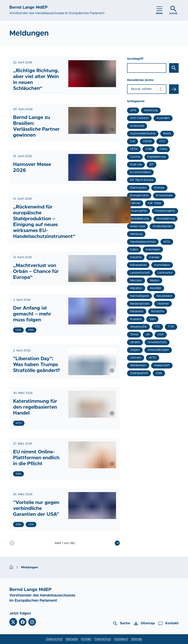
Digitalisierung (157, 157)
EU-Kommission (140, 172)
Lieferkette (165, 273)
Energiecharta (139, 195)
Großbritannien (162, 226)
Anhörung (151, 110)
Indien (134, 250)
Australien (163, 118)
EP (152, 164)
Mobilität (156, 288)
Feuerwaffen (139, 211)
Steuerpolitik (138, 327)
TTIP (171, 327)
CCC (162, 141)
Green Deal (137, 226)
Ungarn (135, 350)
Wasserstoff (162, 365)
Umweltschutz (157, 342)
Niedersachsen (140, 304)
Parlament (137, 311)
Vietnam (136, 358)
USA (161, 334)
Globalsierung (166, 219)
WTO (153, 358)
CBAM (147, 141)
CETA (134, 149)
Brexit (167, 134)
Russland (136, 319)
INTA (167, 242)
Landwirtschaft (140, 273)
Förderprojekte (165, 211)
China (163, 149)
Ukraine (135, 342)
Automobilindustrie (143, 134)
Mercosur (136, 280)
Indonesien (153, 250)
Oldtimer (163, 304)
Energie (159, 188)
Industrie (136, 257)
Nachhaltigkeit (139, 296)
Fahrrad (135, 203)
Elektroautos (138, 188)
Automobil (137, 126)
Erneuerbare (164, 195)
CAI (133, 141)
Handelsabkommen (143, 242)
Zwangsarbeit (139, 373)
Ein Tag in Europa (141, 180)
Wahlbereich (138, 365)
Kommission (162, 265)
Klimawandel (138, 265)
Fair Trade (154, 203)
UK (148, 334)
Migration (136, 288)
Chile (149, 149)
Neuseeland (164, 296)
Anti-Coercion (139, 118)
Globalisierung (139, 219)
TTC (157, 327)
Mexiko (155, 280)
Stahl (152, 319)
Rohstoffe (158, 311)
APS (133, 110)
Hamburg (136, 234)
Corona (135, 157)
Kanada (154, 257)
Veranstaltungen (158, 350)
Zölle (159, 373)
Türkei (134, 334)
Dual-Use (136, 164)
